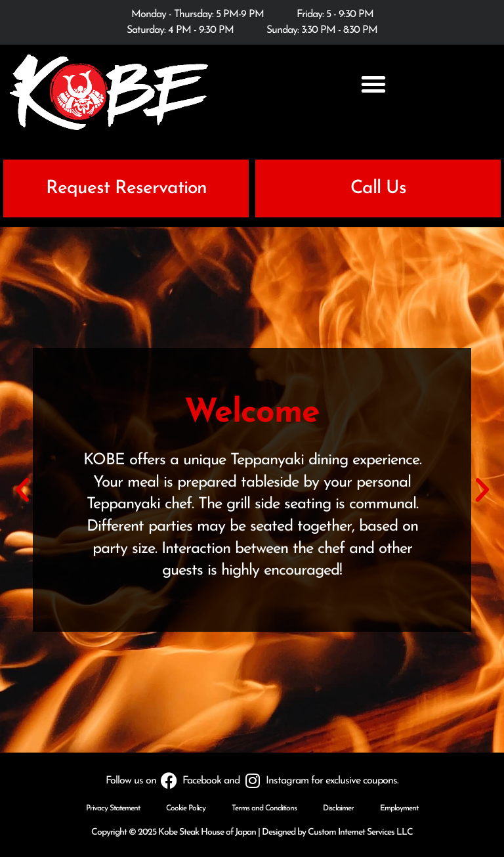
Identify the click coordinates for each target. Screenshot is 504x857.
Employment (399, 808)
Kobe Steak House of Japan (207, 832)
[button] (373, 84)
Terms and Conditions (264, 808)
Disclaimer (338, 808)
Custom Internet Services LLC (360, 832)
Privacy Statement (113, 808)
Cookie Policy (186, 808)
